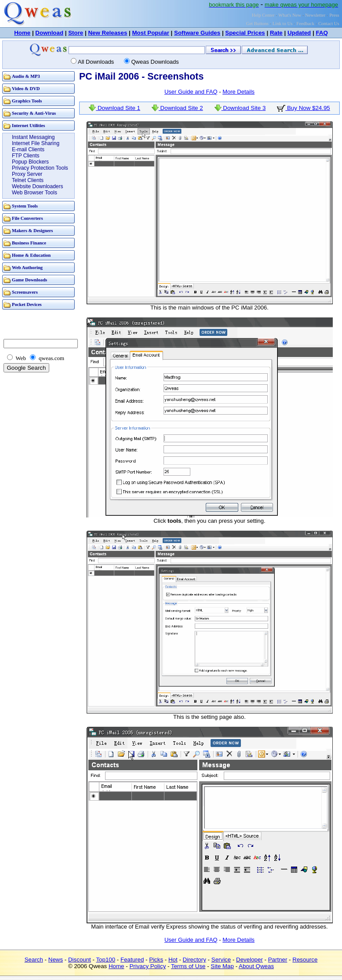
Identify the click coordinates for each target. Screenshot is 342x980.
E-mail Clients (28, 149)
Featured (132, 960)
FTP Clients (25, 156)
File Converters (27, 218)
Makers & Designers (33, 231)
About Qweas (256, 966)
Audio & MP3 (26, 76)
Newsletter (315, 15)
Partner (278, 960)
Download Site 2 (177, 108)
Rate (276, 33)
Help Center (263, 15)
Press (334, 15)
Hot (173, 960)
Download (49, 33)
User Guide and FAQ (191, 92)
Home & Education (31, 255)
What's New (290, 15)
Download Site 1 (115, 108)
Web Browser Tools (35, 193)
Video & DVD (26, 89)
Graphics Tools (27, 101)
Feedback (305, 24)
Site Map (222, 966)
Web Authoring (27, 268)
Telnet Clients (28, 180)
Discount (80, 960)
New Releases (107, 33)
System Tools (25, 206)
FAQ (322, 33)
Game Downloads (29, 280)
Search (34, 960)
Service (221, 960)
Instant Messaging (33, 137)
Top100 (106, 960)
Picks (156, 960)
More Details (238, 92)
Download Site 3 (240, 108)
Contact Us (329, 24)
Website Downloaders (38, 186)
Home (22, 33)
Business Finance (29, 243)
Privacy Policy (147, 966)
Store (76, 33)
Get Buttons (257, 24)
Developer (249, 960)
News (56, 960)
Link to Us (283, 24)
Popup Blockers (30, 162)
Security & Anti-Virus (34, 113)
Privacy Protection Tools (40, 168)
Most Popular (150, 33)
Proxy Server (27, 174)
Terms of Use (188, 966)
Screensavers (25, 292)
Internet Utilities (28, 126)
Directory (195, 960)
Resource (305, 960)
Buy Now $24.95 (304, 108)
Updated (299, 33)
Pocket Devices (27, 304)
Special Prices (245, 33)
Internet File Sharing (36, 143)
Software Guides (197, 33)
